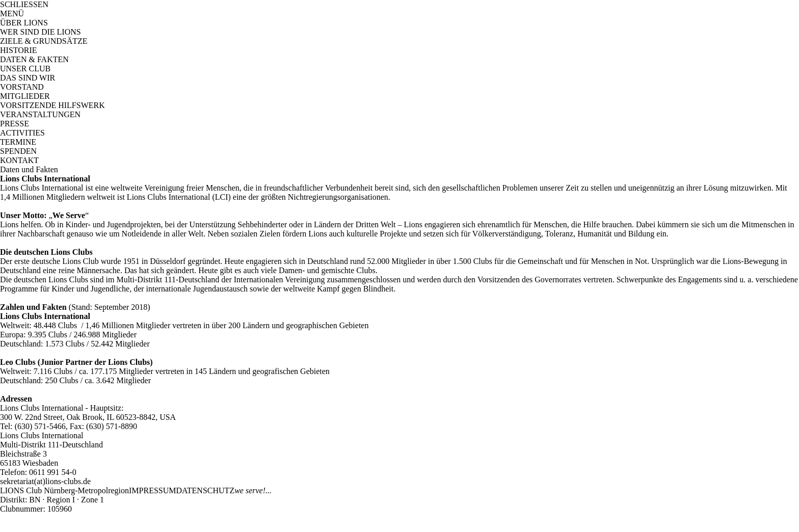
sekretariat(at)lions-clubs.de (45, 481)
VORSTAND (22, 87)
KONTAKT (19, 160)
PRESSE (15, 124)
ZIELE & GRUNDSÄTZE (44, 41)
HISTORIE (19, 50)
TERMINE (18, 142)
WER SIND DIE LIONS (41, 32)
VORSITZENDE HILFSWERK (52, 105)
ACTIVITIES (22, 133)
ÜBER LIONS (24, 23)
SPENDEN (18, 151)
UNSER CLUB (25, 69)
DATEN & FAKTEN (34, 59)
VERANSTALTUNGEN (40, 114)
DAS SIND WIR (28, 78)
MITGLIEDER (25, 96)
